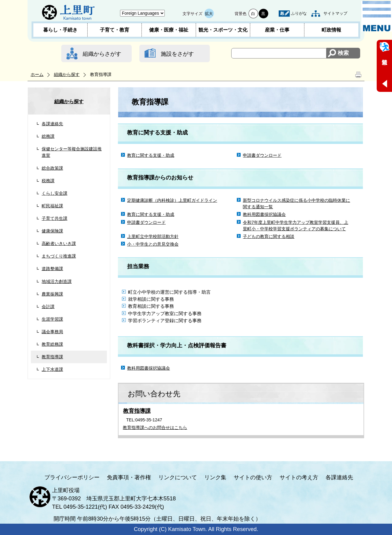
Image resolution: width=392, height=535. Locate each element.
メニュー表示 (377, 16)
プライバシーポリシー (72, 477)
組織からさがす (102, 54)
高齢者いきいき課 (59, 243)
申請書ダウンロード (262, 155)
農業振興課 (52, 294)
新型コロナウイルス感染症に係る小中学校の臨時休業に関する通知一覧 (296, 203)
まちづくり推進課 (59, 256)
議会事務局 (52, 332)
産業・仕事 (277, 30)
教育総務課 (52, 344)
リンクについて (178, 477)
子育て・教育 (115, 30)
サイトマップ (335, 13)
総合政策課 (52, 168)
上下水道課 (52, 369)
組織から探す (67, 74)
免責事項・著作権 (129, 477)
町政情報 (331, 30)
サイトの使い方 (253, 477)
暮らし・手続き (60, 30)
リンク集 (215, 477)
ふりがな (299, 13)
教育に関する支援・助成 (151, 155)
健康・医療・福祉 (169, 30)
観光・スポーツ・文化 (223, 30)
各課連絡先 (52, 124)
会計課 (48, 307)
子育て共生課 (55, 218)
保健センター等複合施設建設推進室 (72, 152)
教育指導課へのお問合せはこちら (155, 428)
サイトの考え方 (299, 477)
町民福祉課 (52, 206)
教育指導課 (52, 357)
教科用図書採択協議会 (264, 214)
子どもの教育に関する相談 (269, 236)
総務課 (48, 136)
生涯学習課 (52, 319)
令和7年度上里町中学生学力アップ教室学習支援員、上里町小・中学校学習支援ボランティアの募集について (296, 226)
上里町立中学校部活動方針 (153, 236)
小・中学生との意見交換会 (153, 244)
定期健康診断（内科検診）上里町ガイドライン (172, 200)
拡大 (209, 14)
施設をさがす (177, 54)
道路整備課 (52, 269)
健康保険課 (52, 231)
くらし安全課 (55, 193)
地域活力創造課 (57, 281)
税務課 (48, 181)
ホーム (37, 74)
